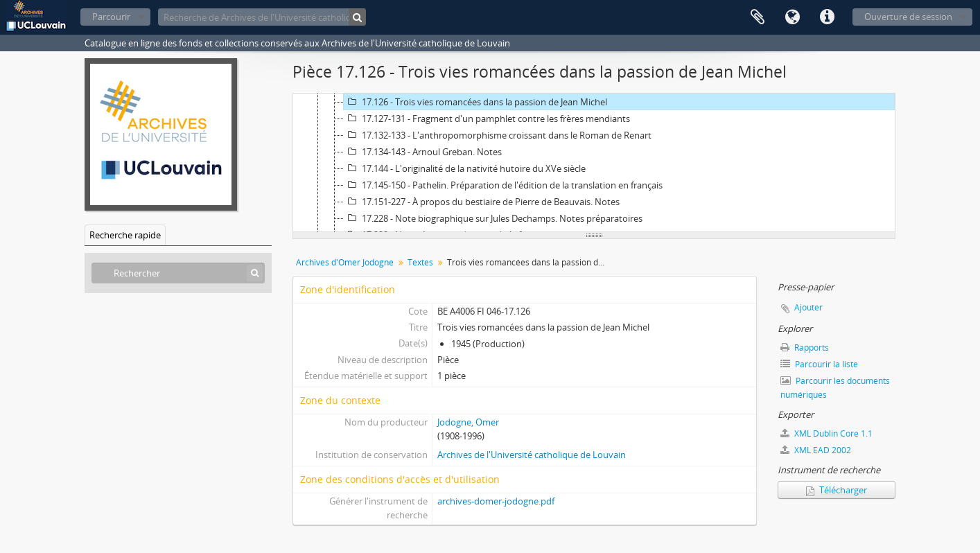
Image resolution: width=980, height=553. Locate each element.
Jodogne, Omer (468, 422)
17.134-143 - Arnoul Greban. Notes (423, 152)
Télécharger (837, 490)
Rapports (805, 348)
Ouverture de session (908, 17)
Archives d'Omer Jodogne (345, 262)
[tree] (594, 163)
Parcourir (111, 17)
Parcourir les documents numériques (835, 388)
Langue (792, 17)
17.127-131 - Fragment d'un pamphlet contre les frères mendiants (487, 119)
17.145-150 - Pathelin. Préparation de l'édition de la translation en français (503, 185)
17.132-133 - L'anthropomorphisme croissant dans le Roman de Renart (498, 135)
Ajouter (808, 307)
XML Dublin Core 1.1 (826, 433)
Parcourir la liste (819, 364)
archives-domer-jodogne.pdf (496, 501)
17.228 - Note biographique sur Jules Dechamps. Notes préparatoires (493, 218)
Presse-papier (758, 17)
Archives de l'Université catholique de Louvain (532, 455)
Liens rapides (827, 17)
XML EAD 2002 (816, 450)
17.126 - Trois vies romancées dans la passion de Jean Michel (475, 102)
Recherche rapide (125, 235)
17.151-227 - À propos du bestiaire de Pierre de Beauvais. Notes (482, 202)
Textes (420, 262)
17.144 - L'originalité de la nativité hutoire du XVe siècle (465, 168)
